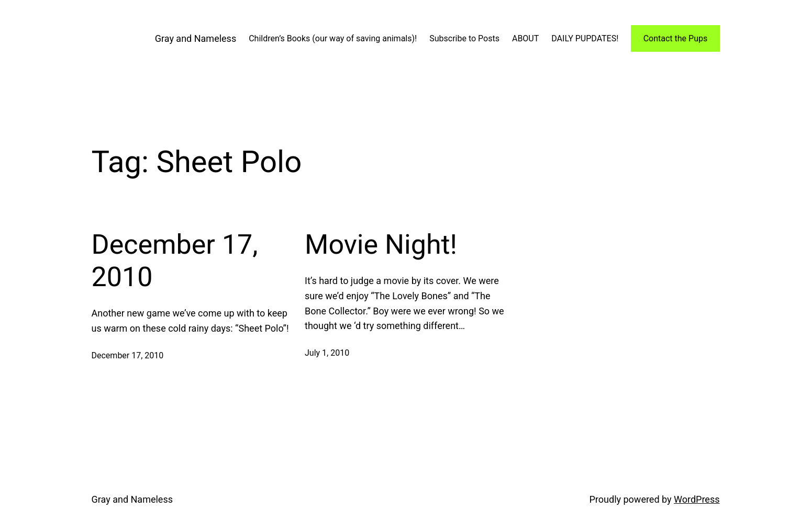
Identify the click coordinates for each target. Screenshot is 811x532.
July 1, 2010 (327, 353)
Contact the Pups (676, 38)
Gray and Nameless (196, 38)
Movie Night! (381, 245)
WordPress (697, 499)
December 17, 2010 (175, 261)
